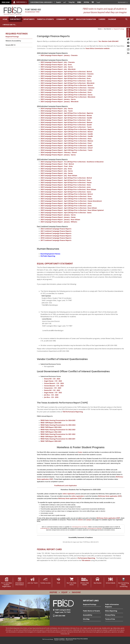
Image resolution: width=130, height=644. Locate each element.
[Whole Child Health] (84, 582)
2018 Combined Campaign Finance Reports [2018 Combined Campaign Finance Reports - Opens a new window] (56, 238)
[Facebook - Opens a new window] (128, 43)
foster (80, 452)
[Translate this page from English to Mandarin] (79, 2)
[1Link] (58, 581)
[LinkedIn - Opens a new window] (128, 53)
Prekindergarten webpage (94, 528)
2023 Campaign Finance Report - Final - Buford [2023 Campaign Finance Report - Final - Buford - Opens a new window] (57, 164)
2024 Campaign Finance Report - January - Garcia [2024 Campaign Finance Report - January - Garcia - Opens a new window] (58, 155)
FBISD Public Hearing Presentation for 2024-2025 (58, 420)
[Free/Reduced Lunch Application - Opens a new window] (65, 486)
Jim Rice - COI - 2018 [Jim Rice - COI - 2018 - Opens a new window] (51, 397)
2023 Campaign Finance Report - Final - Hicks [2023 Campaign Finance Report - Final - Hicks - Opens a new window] (57, 166)
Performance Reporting (86, 558)
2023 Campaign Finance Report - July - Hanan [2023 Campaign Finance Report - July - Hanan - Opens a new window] (57, 173)
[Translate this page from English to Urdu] (65, 2)
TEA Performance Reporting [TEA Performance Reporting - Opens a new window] (73, 412)
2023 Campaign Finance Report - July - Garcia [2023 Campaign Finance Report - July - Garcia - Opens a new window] (57, 171)
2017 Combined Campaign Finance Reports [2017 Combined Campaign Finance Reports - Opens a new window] (56, 240)
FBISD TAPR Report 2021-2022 (51, 437)
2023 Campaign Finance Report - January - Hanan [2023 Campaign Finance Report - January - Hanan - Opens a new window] (58, 217)
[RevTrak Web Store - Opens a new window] (71, 582)
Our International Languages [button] (41, 2)
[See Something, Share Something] (123, 582)
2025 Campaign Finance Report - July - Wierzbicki (58, 69)
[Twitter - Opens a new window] (128, 39)
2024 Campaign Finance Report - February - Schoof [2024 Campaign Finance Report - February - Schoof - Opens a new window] (59, 152)
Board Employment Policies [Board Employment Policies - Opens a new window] (50, 254)
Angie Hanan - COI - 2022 (53, 393)
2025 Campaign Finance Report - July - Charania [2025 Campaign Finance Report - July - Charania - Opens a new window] (58, 62)
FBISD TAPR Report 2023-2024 (51, 427)
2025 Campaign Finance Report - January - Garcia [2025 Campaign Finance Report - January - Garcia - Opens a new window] (58, 99)
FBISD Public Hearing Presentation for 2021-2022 (58, 434)
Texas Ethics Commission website (97, 48)
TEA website (86, 560)
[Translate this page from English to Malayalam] (86, 2)
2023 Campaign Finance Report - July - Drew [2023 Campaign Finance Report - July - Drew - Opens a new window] (56, 169)
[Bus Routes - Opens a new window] (97, 581)
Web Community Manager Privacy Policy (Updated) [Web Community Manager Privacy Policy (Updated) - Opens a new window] (77, 639)
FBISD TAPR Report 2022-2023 (51, 432)
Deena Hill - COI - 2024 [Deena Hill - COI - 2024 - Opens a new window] (52, 379)
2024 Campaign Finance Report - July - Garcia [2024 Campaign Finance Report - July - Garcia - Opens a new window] (57, 109)
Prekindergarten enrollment (80, 527)
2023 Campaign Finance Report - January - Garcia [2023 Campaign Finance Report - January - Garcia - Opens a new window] (58, 215)
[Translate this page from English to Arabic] (98, 2)
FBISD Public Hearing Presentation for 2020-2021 (58, 439)
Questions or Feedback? (59, 639)
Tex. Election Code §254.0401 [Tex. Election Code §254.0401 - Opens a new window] (108, 41)
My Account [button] (122, 2)
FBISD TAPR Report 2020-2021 (51, 441)
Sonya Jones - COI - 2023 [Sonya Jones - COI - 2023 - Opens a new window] (53, 388)
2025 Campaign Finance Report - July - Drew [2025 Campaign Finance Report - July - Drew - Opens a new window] (56, 65)
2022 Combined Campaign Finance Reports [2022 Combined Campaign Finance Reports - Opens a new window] (56, 229)
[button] (126, 22)
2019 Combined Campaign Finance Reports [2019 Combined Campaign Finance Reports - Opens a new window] (56, 236)
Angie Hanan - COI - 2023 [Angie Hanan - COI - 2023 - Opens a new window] (53, 381)
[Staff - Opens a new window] (71, 19)
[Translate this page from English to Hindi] (93, 2)
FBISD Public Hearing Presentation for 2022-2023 (58, 430)
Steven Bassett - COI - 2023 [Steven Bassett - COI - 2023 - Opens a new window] (54, 386)
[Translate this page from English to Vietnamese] (71, 2)
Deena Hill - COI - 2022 (52, 390)
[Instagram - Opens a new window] (128, 50)
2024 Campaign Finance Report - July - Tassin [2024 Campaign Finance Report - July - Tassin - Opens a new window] (57, 111)
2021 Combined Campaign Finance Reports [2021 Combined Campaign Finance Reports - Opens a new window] (56, 231)
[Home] (5, 19)
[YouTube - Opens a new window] (128, 46)
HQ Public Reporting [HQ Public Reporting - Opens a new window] (48, 256)
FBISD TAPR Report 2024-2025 (51, 423)
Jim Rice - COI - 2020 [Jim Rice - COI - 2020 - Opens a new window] (51, 395)
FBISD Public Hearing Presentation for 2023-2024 (58, 425)
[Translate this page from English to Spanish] (58, 2)
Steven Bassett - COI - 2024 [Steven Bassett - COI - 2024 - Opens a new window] (54, 383)
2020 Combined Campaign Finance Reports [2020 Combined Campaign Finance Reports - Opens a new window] (56, 233)
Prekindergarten (45, 528)
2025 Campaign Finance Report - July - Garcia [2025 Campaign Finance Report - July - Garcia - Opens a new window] (57, 67)
